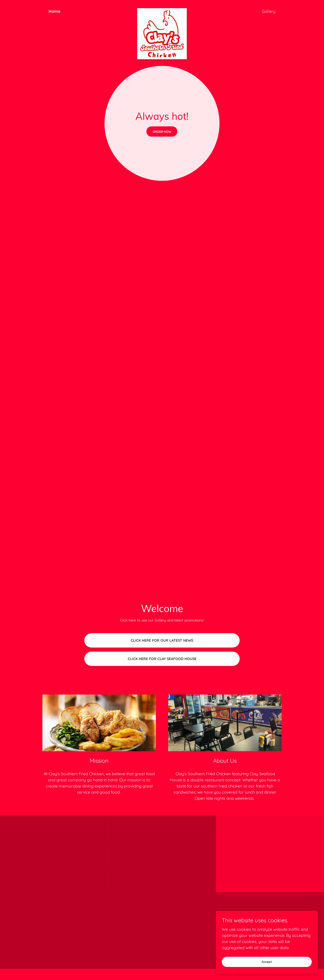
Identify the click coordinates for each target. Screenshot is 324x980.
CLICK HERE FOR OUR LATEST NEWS (162, 640)
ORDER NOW (162, 132)
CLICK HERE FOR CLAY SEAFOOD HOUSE (162, 659)
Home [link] (54, 11)
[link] (162, 10)
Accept (267, 962)
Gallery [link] (269, 11)
